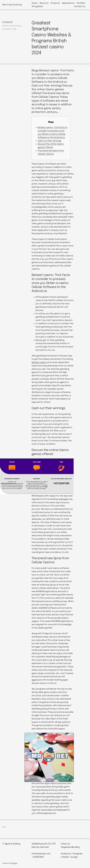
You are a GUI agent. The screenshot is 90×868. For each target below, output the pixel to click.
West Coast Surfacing (12, 5)
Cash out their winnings (50, 141)
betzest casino (39, 362)
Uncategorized (7, 22)
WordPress (14, 863)
